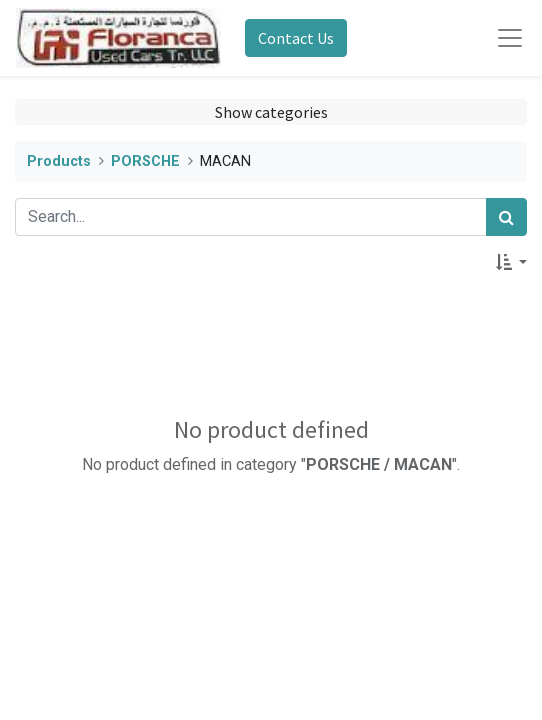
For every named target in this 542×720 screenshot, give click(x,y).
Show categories (271, 112)
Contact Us (296, 38)
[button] (511, 262)
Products (59, 161)
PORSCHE (145, 161)
